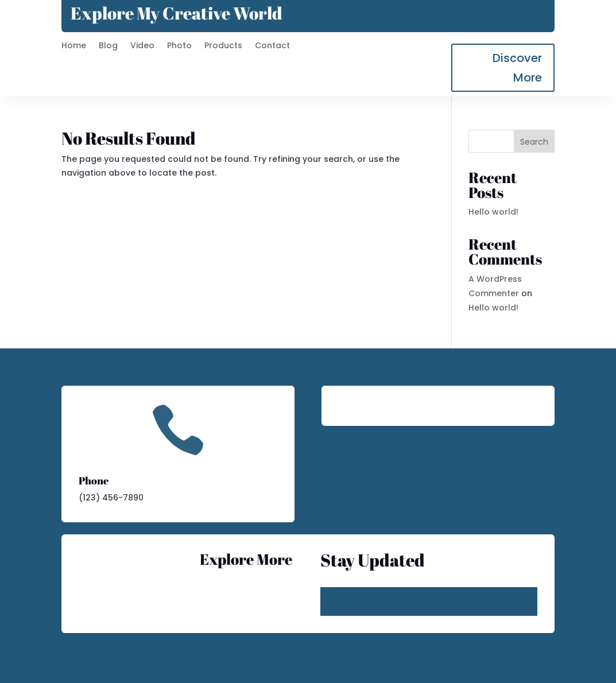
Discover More (517, 68)
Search (534, 142)
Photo (179, 46)
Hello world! (493, 212)
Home (74, 46)
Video (142, 46)
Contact (272, 46)
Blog (108, 46)
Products (223, 46)
